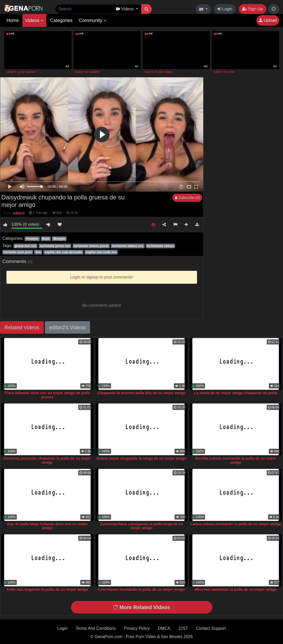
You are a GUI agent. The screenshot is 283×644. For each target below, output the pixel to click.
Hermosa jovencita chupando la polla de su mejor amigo (47, 460)
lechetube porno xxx (55, 246)
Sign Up (252, 9)
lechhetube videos (160, 246)
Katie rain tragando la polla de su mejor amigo (47, 589)
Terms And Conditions (96, 628)
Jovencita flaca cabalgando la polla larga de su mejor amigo (142, 526)
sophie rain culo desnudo (63, 252)
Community (93, 20)
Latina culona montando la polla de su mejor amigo (236, 524)
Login (225, 9)
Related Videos (22, 327)
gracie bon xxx (25, 246)
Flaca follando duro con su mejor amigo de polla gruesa (47, 395)
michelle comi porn (18, 252)
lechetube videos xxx (128, 246)
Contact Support (211, 628)
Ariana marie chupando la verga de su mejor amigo (141, 458)
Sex (38, 252)
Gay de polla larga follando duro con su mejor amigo (47, 526)
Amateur (32, 239)
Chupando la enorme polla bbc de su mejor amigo (141, 393)
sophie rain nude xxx (101, 252)
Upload (268, 20)
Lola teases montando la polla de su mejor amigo (142, 589)
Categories (61, 20)
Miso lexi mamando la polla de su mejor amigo (236, 589)
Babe (46, 239)
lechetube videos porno (91, 246)
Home (13, 20)
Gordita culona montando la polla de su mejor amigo (236, 460)
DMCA (164, 628)
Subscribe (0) (187, 198)
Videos (34, 20)
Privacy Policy (137, 628)
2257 (183, 628)
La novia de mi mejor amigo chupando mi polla (236, 393)
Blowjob (59, 239)
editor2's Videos (68, 327)
